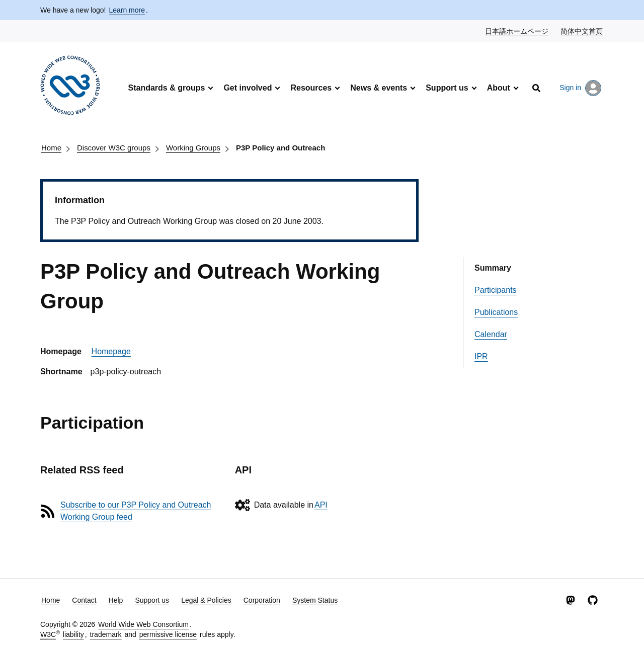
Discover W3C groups (114, 148)
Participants (496, 290)
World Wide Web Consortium (143, 624)
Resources (311, 88)
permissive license (168, 634)
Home (51, 148)
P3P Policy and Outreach (280, 148)
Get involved (248, 88)
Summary (493, 268)
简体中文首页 (582, 31)
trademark (106, 634)
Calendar (491, 334)
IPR (481, 356)
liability (73, 634)
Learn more (127, 10)
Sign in (580, 88)
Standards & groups (166, 88)
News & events (379, 88)
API (321, 505)
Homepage (111, 351)
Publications (496, 312)
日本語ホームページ (517, 31)
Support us (447, 88)
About (499, 88)
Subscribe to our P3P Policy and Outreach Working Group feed (136, 511)
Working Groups (193, 148)
